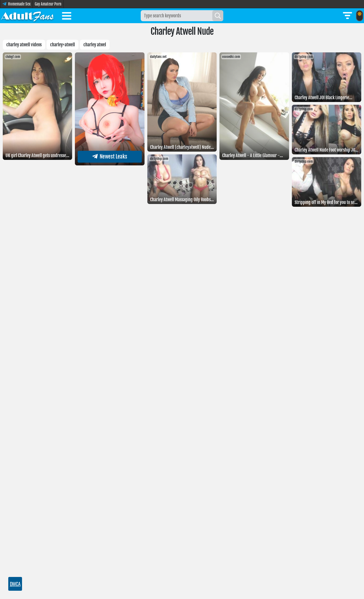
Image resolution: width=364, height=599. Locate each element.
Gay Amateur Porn (48, 4)
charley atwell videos (24, 45)
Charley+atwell (63, 45)
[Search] (218, 16)
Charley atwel (95, 45)
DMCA (15, 584)
